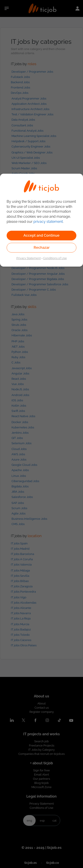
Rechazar (42, 248)
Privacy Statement (29, 258)
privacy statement (48, 222)
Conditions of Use (55, 258)
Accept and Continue (41, 235)
